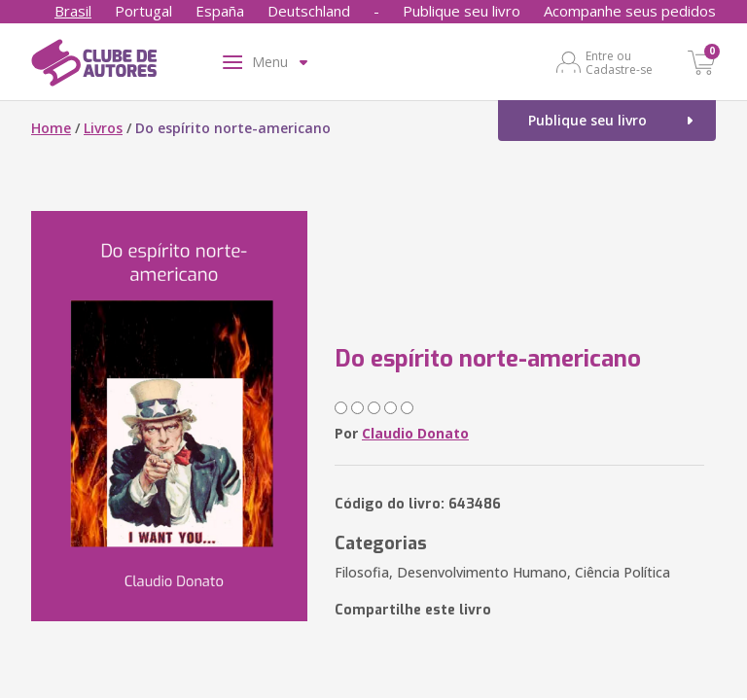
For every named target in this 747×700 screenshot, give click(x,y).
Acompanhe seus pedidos (630, 11)
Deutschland (309, 11)
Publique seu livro (462, 11)
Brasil (73, 11)
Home (51, 128)
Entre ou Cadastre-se (619, 62)
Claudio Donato (415, 433)
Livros (103, 128)
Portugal (143, 11)
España (220, 11)
